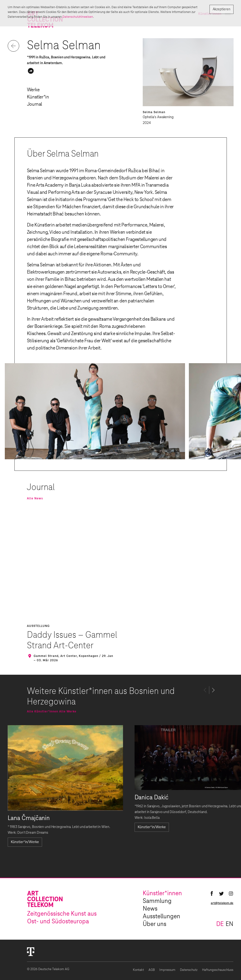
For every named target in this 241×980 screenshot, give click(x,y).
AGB (152, 970)
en (229, 924)
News (150, 909)
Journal (34, 104)
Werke (33, 90)
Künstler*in (38, 97)
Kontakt (138, 970)
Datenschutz (189, 970)
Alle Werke (68, 711)
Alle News (35, 498)
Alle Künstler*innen (43, 711)
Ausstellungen (161, 917)
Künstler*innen (162, 894)
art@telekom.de (222, 903)
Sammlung (157, 901)
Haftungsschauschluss (218, 970)
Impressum (167, 970)
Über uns (154, 924)
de (220, 924)
